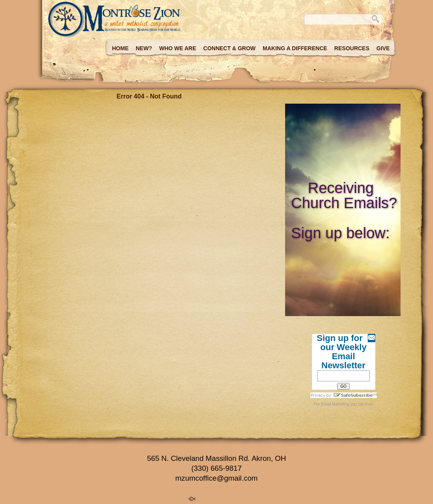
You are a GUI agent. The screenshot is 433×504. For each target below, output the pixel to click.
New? (144, 48)
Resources (352, 48)
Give (383, 48)
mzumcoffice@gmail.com (216, 478)
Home (120, 48)
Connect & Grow (229, 48)
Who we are (178, 48)
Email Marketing (335, 404)
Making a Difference (295, 48)
